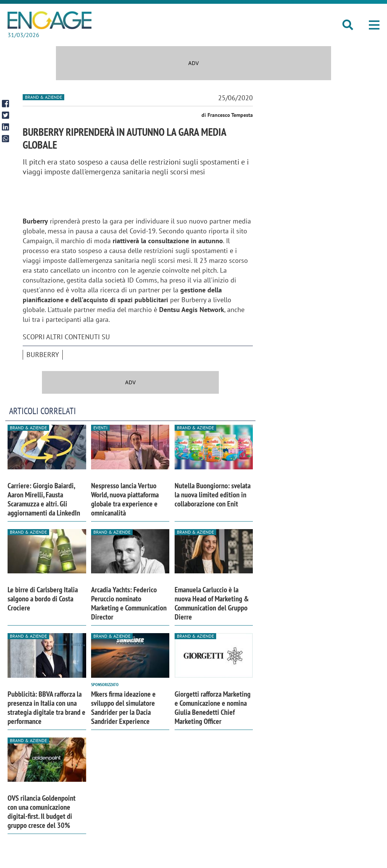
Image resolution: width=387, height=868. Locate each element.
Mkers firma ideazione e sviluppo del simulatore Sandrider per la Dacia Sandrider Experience (123, 708)
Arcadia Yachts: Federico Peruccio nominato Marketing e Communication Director (129, 603)
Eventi (100, 428)
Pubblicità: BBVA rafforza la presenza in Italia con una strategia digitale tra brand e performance (46, 708)
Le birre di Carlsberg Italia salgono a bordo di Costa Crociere (43, 599)
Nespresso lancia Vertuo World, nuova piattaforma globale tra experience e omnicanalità (125, 499)
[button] (374, 25)
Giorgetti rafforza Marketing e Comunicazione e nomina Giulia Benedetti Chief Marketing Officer (213, 708)
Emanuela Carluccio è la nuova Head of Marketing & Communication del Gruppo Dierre (212, 603)
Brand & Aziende (43, 97)
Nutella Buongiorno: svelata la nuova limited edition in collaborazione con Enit (213, 495)
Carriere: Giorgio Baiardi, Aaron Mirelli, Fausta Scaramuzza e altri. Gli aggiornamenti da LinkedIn (44, 499)
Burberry (43, 355)
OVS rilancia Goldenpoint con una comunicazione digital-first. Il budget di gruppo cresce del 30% (42, 812)
